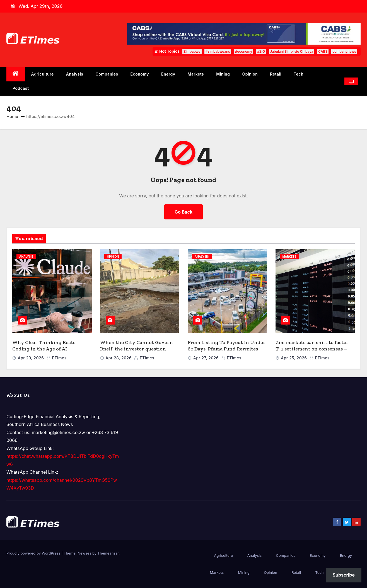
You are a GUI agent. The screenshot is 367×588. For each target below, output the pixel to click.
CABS (323, 51)
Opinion (250, 74)
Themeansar (108, 553)
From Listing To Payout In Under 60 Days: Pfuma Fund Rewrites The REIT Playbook (227, 349)
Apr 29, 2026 (31, 358)
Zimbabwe (192, 51)
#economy (244, 51)
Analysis (75, 74)
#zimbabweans (218, 51)
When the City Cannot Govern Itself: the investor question (137, 346)
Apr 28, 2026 (119, 358)
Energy (168, 74)
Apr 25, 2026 (294, 358)
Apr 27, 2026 (206, 358)
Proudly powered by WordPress (34, 553)
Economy (140, 74)
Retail (276, 74)
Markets (196, 74)
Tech (299, 74)
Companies (107, 74)
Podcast (21, 88)
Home (12, 116)
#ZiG (261, 51)
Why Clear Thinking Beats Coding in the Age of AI (44, 346)
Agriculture (43, 74)
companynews (344, 51)
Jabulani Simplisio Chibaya (292, 51)
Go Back (183, 212)
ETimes (57, 358)
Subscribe (344, 575)
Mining (223, 74)
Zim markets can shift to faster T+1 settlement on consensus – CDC (312, 349)
